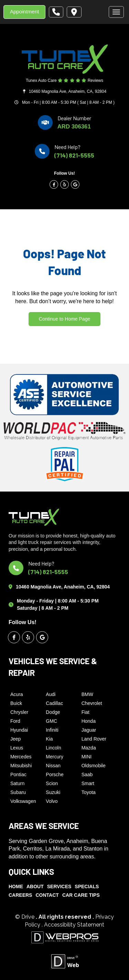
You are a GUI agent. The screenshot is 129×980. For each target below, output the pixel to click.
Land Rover (94, 739)
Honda (89, 721)
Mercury (55, 757)
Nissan (53, 766)
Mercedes (21, 757)
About (35, 886)
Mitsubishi (21, 766)
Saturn (17, 783)
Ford (15, 721)
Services (59, 886)
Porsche (55, 774)
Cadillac (54, 703)
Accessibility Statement (74, 925)
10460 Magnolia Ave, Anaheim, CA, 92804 (68, 91)
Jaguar (89, 730)
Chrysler (19, 712)
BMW (87, 694)
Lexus (17, 748)
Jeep (15, 739)
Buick (16, 703)
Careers (20, 895)
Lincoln (53, 748)
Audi (51, 694)
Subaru (18, 792)
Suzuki (53, 792)
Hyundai (19, 730)
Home (16, 886)
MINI (87, 757)
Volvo (52, 801)
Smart (88, 783)
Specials (87, 886)
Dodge (53, 712)
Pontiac (18, 774)
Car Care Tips (81, 895)
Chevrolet (92, 703)
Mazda (89, 748)
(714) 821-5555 (74, 155)
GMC (51, 721)
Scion (52, 783)
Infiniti (52, 730)
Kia (49, 739)
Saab (87, 774)
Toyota (89, 792)
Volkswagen (23, 801)
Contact (47, 895)
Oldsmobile (94, 766)
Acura (17, 694)
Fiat (85, 712)
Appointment (24, 11)
